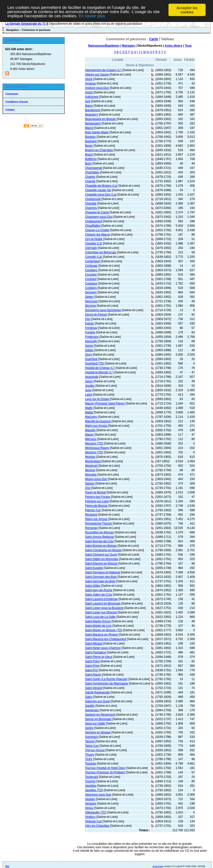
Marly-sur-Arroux (96, 425)
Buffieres (91, 159)
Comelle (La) (94, 257)
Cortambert (93, 261)
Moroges (91, 474)
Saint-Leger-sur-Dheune (101, 612)
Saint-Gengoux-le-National (103, 572)
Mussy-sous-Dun (96, 479)
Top (7, 866)
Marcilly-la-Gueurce (98, 421)
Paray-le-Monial (95, 492)
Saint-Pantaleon (96, 652)
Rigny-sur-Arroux (96, 519)
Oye (88, 488)
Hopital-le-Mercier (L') (99, 372)
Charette (91, 203)
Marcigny (91, 417)
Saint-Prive (92, 666)
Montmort (91, 465)
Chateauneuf (94, 221)
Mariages (128, 45)
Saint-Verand (94, 688)
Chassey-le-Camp (97, 212)
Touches (91, 763)
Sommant (91, 737)
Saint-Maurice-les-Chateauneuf (106, 639)
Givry (89, 354)
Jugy (88, 390)
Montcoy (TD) (94, 452)
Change (90, 181)
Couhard (91, 279)
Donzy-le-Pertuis (96, 314)
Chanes (90, 177)
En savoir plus (92, 16)
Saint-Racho (93, 674)
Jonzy (89, 381)
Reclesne (91, 514)
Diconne (91, 305)
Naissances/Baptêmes (104, 45)
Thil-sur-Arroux (95, 750)
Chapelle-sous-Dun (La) (101, 194)
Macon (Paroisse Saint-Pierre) (105, 403)
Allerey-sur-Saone (97, 74)
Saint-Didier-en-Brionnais (102, 559)
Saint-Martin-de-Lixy (98, 626)
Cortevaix (91, 265)
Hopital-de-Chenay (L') (100, 368)
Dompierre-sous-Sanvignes (103, 310)
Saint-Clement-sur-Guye (101, 554)
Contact (10, 110)
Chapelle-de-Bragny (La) (101, 185)
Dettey (89, 297)
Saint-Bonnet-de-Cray (99, 541)
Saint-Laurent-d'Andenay (101, 599)
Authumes (92, 97)
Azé (88, 101)
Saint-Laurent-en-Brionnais (103, 603)
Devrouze (91, 301)
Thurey (90, 754)
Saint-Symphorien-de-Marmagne (107, 683)
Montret (90, 470)
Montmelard (93, 461)
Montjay (90, 457)
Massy (89, 434)
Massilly (90, 430)
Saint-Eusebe (94, 568)
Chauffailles (93, 225)
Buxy (88, 163)
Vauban (90, 799)
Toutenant (92, 777)
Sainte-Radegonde (97, 692)
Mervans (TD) (94, 443)
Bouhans (91, 141)
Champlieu (92, 172)
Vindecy (90, 817)
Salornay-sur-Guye (98, 701)
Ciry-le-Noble (94, 239)
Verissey (91, 803)
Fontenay (91, 328)
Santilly (90, 706)
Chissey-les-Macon (98, 234)
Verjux (89, 808)
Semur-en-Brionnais (98, 719)
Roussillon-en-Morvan (100, 532)
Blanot (89, 128)
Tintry (89, 759)
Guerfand (91, 359)
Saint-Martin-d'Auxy (98, 621)
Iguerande (92, 377)
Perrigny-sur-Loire (97, 501)
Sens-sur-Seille (95, 723)
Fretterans (92, 337)
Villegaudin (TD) (96, 812)
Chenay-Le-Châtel (97, 230)
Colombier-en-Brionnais (101, 252)
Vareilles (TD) (94, 790)
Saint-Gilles (93, 585)
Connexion (12, 94)
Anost (89, 92)
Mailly (89, 408)
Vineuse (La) (94, 821)
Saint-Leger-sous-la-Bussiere (104, 608)
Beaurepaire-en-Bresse (100, 119)
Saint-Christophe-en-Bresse (103, 550)
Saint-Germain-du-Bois (100, 581)
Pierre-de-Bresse (96, 505)
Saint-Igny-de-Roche (99, 590)
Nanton (90, 483)
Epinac (90, 323)
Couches (91, 274)
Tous (188, 45)
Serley (89, 728)
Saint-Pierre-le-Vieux (99, 657)
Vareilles (91, 786)
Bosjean (90, 137)
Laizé (89, 394)
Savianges (92, 710)
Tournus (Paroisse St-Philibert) (105, 772)
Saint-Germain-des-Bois (101, 577)
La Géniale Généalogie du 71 (25, 23)
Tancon (90, 741)
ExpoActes (158, 866)
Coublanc (91, 270)
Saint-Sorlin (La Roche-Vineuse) (106, 679)
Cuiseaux (91, 283)
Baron (89, 105)
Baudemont (93, 110)
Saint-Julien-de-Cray (99, 594)
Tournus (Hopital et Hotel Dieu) (105, 768)
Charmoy (91, 208)
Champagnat (94, 168)
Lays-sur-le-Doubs (97, 399)
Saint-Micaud (94, 643)
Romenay (91, 528)
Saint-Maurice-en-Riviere (102, 634)
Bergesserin (93, 123)
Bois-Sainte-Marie (97, 132)
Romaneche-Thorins (99, 523)
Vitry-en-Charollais (97, 826)
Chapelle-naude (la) (98, 190)
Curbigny (91, 288)
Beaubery (91, 114)
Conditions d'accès (17, 102)
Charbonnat (93, 199)
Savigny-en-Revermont (100, 714)
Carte (154, 39)
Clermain (91, 248)
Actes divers (173, 45)
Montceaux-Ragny (97, 448)
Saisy (89, 697)
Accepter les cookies (187, 10)
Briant (89, 154)
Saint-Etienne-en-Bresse (101, 563)
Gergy (89, 345)
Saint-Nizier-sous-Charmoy (103, 648)
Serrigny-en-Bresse (98, 732)
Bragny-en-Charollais (99, 150)
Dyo (88, 319)
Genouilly (91, 341)
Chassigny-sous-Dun (99, 217)
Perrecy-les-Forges (98, 497)
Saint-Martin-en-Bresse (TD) (104, 630)
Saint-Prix (92, 670)
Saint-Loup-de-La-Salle (100, 617)
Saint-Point (92, 661)
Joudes (90, 385)
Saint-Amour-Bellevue (100, 537)
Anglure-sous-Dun (97, 88)
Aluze (89, 79)
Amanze (91, 83)
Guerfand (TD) (95, 363)
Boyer (89, 145)
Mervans (91, 439)
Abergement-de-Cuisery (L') (103, 70)
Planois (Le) (93, 510)
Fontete (90, 332)
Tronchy (90, 781)
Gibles (89, 350)
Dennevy (91, 292)
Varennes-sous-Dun (98, 794)
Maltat (89, 412)
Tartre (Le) (92, 746)
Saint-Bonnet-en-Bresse (101, 545)
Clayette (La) (94, 243)
